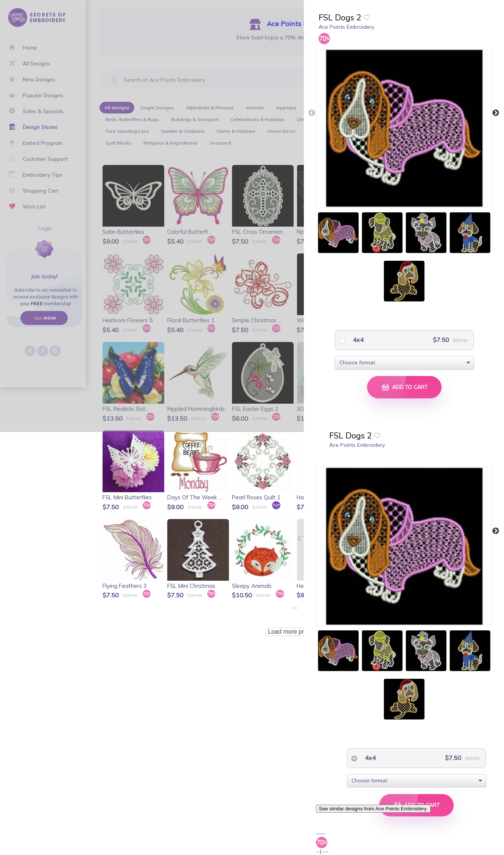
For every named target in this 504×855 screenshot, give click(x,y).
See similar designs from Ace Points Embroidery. (373, 809)
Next (496, 113)
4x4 (357, 340)
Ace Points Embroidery (346, 27)
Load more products (295, 632)
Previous (312, 113)
